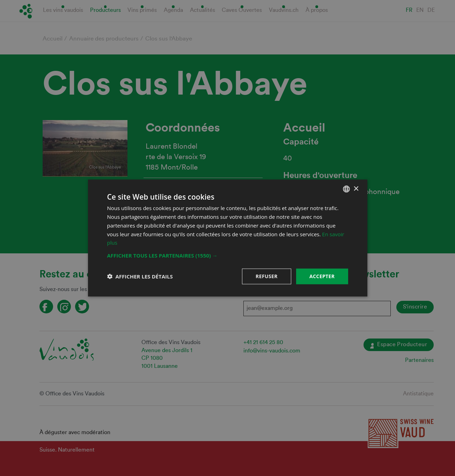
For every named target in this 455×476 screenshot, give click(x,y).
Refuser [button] (267, 276)
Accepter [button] (322, 276)
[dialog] (227, 238)
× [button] (356, 189)
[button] (228, 255)
